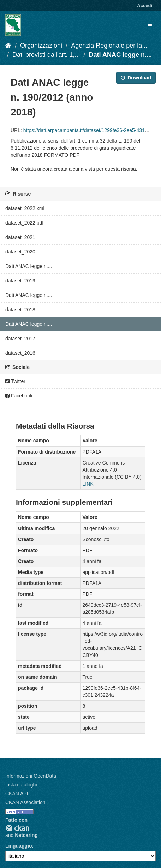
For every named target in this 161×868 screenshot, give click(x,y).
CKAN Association (25, 802)
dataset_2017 (20, 339)
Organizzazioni (41, 46)
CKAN (17, 828)
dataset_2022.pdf (24, 223)
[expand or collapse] (150, 24)
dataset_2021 (20, 237)
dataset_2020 (20, 252)
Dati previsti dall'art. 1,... (46, 55)
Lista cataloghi (21, 785)
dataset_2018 (20, 310)
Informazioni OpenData (31, 776)
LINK (88, 484)
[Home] (8, 46)
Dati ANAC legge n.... (120, 55)
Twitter (15, 381)
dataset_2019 (20, 281)
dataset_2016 (20, 353)
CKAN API (17, 794)
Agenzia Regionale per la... (109, 46)
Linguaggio (19, 846)
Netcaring (26, 835)
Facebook (19, 396)
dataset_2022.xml (25, 208)
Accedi (145, 5)
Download (136, 78)
